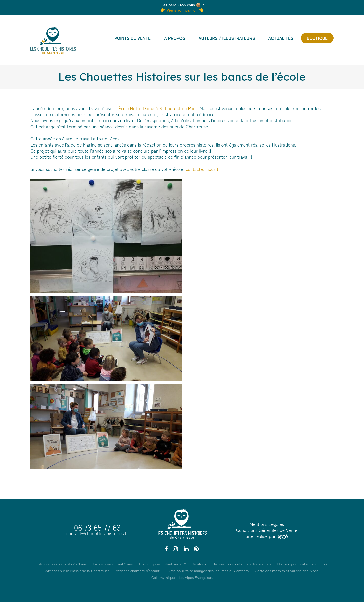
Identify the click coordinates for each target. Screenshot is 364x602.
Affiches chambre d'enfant (138, 571)
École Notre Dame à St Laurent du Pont (158, 108)
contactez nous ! (202, 169)
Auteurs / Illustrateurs (227, 38)
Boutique (317, 38)
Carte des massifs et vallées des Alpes (287, 571)
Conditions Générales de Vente (267, 530)
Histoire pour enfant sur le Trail (303, 564)
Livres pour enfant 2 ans (113, 564)
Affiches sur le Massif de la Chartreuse (78, 571)
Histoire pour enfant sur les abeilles (242, 564)
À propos (175, 38)
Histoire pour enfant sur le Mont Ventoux (173, 564)
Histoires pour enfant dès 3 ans (61, 564)
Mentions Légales (267, 524)
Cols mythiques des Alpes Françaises (182, 577)
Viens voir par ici (181, 10)
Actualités (281, 38)
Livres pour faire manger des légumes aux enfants (207, 571)
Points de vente (132, 38)
